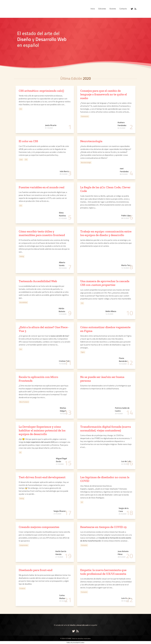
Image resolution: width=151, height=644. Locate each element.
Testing (22, 256)
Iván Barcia (65, 171)
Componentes (24, 545)
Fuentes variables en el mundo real (42, 187)
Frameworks (85, 116)
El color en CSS (28, 141)
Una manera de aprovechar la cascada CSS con (105, 283)
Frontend (22, 588)
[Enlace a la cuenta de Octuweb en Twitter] (74, 631)
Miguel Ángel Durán (61, 460)
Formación (84, 545)
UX (82, 502)
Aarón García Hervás (61, 553)
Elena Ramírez (62, 214)
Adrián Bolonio (62, 310)
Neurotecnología (91, 141)
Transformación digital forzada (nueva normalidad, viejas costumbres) (106, 429)
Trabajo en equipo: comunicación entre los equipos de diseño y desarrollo (106, 233)
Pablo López (126, 216)
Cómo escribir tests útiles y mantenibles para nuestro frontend (42, 233)
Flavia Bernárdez (123, 360)
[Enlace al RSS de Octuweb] (77, 631)
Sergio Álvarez (60, 511)
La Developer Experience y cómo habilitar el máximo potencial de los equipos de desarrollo (42, 430)
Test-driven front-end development (42, 477)
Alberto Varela (62, 264)
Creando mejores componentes (39, 527)
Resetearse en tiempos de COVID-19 (103, 527)
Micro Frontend (24, 402)
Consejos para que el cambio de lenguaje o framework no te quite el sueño (104, 94)
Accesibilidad (23, 302)
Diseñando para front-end (36, 570)
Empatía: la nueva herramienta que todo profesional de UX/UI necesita (103, 572)
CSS (21, 109)
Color (21, 160)
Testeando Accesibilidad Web (38, 281)
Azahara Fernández (122, 124)
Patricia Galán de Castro (122, 409)
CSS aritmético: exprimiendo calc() (41, 91)
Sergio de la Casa (124, 510)
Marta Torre (126, 265)
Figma (83, 352)
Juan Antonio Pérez (123, 553)
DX (20, 452)
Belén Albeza (111, 311)
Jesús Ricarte (51, 125)
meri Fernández (124, 170)
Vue (21, 349)
